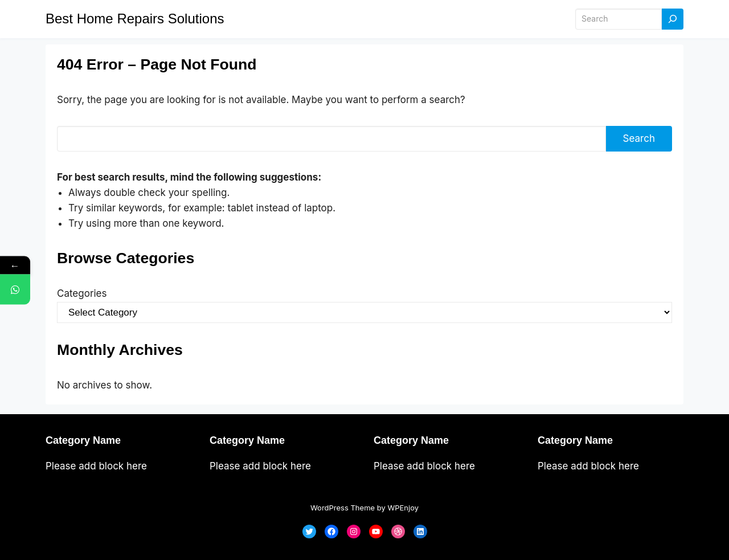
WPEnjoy (403, 508)
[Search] (673, 19)
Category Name (83, 440)
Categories (82, 293)
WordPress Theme (343, 508)
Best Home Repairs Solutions (135, 19)
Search (639, 138)
